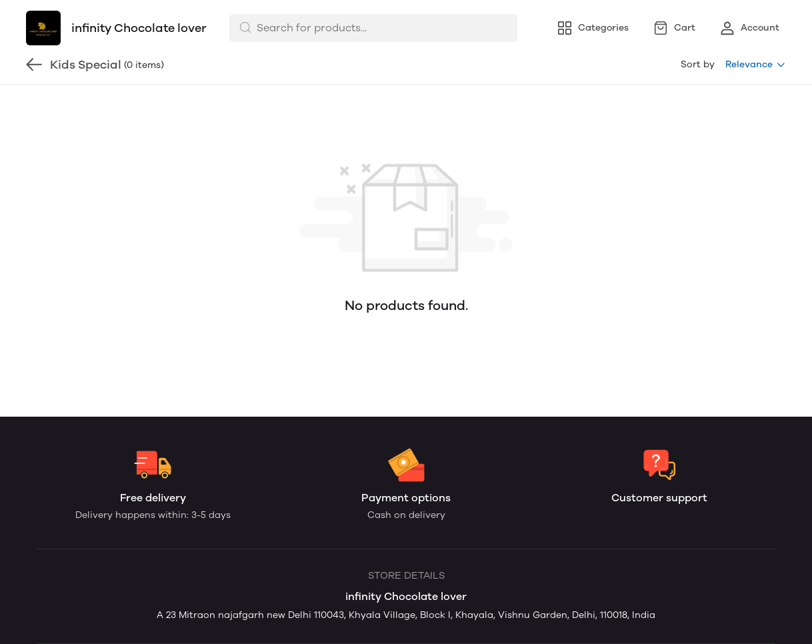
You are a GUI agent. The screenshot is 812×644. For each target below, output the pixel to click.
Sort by (698, 64)
